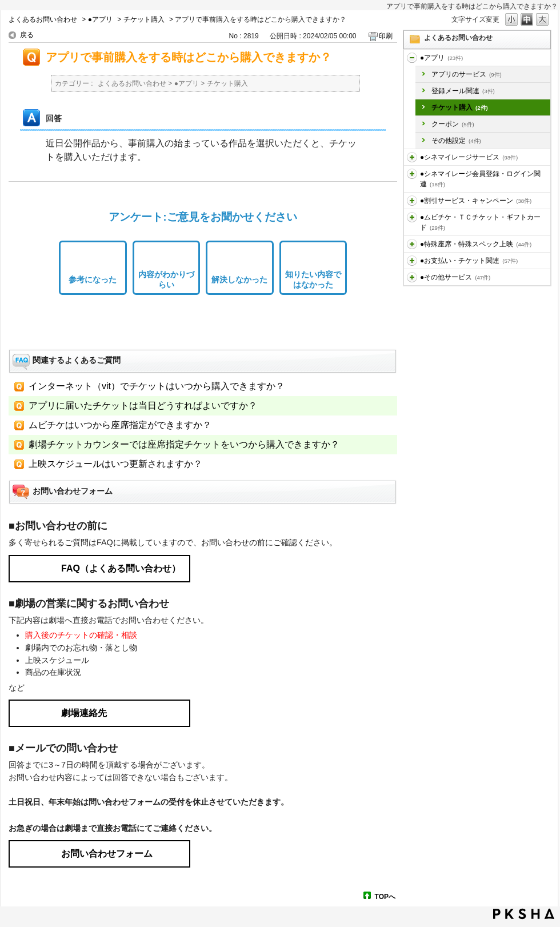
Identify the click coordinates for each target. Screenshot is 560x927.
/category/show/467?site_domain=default (412, 261)
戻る (27, 35)
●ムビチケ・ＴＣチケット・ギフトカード (480, 222)
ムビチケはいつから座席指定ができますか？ (120, 425)
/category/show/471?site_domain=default (412, 277)
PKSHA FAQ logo (524, 914)
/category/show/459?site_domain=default (412, 217)
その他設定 (456, 141)
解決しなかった (239, 279)
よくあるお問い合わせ (43, 19)
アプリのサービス (467, 74)
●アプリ (100, 19)
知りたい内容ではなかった (313, 280)
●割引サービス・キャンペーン (476, 201)
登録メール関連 (463, 91)
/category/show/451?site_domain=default (412, 157)
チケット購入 (144, 19)
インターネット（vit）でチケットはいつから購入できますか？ (157, 386)
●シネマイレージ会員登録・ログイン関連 (480, 179)
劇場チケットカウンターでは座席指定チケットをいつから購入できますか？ (184, 444)
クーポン (453, 124)
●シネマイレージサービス (469, 157)
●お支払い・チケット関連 (469, 261)
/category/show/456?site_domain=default (412, 201)
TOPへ (385, 896)
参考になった (93, 279)
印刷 (386, 36)
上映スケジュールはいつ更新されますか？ (115, 464)
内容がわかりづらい (166, 280)
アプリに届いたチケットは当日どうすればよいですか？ (143, 405)
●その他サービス (455, 277)
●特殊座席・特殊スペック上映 (476, 244)
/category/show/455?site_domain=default (412, 174)
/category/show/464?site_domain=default (412, 244)
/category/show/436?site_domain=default (412, 58)
